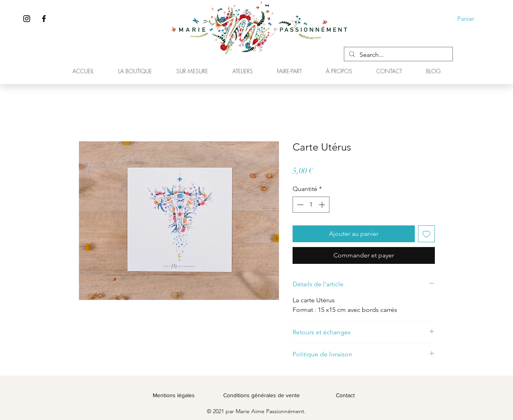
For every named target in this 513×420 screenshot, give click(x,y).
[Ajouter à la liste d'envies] (426, 234)
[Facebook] (44, 19)
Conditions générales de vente (262, 395)
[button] (471, 19)
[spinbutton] (311, 205)
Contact (345, 395)
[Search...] (398, 55)
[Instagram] (27, 19)
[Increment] (323, 205)
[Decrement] (299, 205)
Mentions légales (174, 395)
